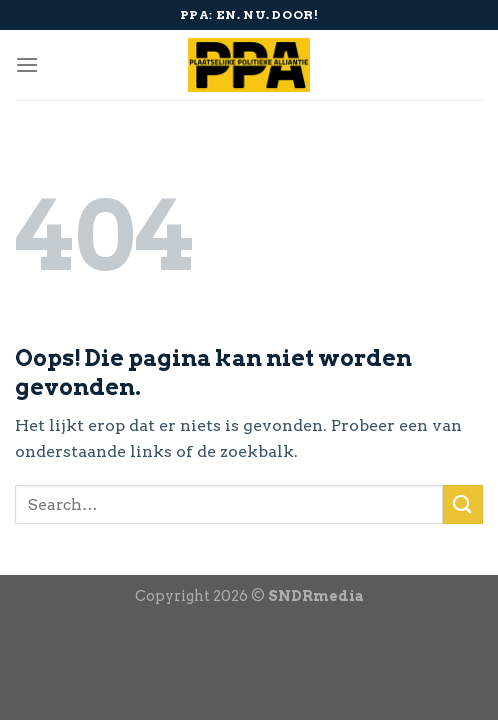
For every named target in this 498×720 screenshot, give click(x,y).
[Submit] (463, 504)
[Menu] (27, 64)
